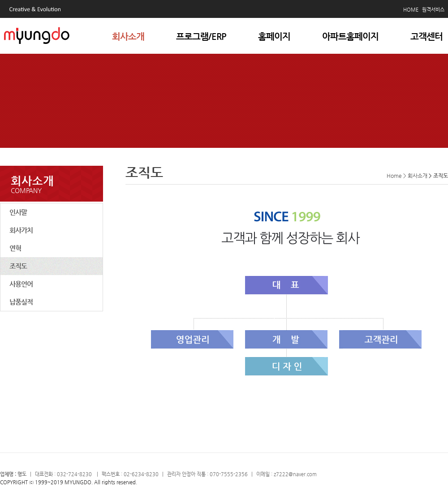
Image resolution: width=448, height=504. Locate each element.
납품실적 (21, 302)
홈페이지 (274, 37)
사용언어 (21, 284)
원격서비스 (433, 10)
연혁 (15, 248)
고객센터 (426, 37)
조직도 (18, 266)
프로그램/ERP (201, 37)
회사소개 (128, 37)
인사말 (18, 212)
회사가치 (21, 230)
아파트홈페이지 (350, 37)
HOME (411, 10)
